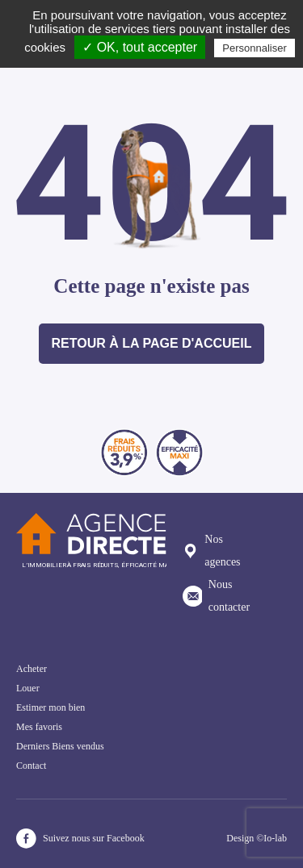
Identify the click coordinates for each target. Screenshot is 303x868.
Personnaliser (255, 48)
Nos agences (212, 551)
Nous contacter (216, 596)
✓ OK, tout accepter (140, 47)
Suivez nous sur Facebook (80, 839)
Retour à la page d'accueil (152, 343)
